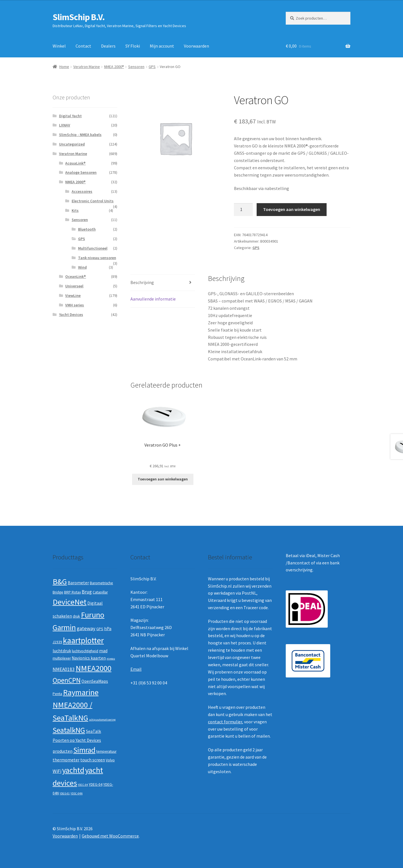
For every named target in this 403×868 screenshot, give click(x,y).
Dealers (108, 46)
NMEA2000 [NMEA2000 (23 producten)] (93, 668)
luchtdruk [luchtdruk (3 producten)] (62, 651)
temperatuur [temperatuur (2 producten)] (106, 751)
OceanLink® (76, 276)
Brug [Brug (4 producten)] (87, 592)
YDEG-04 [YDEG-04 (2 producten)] (96, 784)
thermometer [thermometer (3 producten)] (66, 760)
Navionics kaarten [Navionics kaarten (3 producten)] (89, 658)
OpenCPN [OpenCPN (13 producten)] (67, 680)
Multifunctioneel (93, 248)
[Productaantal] (243, 210)
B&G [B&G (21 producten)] (60, 581)
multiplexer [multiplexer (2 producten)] (62, 658)
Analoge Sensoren (81, 172)
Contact (83, 46)
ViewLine (73, 295)
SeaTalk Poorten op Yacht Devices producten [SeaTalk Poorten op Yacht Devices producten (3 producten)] (77, 741)
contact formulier (225, 722)
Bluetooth (87, 229)
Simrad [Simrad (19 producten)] (84, 750)
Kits (75, 210)
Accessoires (82, 191)
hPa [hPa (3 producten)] (108, 629)
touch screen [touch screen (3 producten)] (93, 760)
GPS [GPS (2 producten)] (100, 629)
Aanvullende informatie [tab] (153, 299)
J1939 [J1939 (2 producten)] (57, 642)
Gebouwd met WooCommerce (110, 836)
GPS (152, 67)
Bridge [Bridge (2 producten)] (58, 592)
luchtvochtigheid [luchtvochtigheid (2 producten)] (85, 651)
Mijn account (162, 46)
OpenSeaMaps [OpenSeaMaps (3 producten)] (95, 681)
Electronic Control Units (93, 201)
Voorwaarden (196, 46)
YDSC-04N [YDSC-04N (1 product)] (77, 793)
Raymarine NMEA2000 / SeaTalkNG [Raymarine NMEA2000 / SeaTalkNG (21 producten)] (76, 705)
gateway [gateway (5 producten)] (86, 628)
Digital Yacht (70, 116)
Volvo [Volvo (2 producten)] (110, 760)
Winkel (59, 46)
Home (64, 67)
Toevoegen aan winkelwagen (292, 209)
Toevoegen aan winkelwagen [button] (163, 479)
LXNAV (65, 125)
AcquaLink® (75, 163)
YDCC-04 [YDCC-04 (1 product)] (83, 785)
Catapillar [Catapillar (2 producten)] (100, 592)
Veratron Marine (87, 67)
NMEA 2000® (114, 67)
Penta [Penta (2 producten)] (57, 694)
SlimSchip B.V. (79, 17)
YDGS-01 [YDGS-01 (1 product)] (65, 793)
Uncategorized (72, 144)
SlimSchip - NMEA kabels (80, 135)
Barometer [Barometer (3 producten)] (78, 583)
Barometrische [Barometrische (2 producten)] (101, 583)
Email (136, 669)
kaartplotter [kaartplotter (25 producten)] (83, 640)
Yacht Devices (71, 315)
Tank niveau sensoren (97, 258)
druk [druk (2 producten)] (76, 616)
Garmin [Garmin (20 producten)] (64, 627)
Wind (82, 267)
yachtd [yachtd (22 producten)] (73, 770)
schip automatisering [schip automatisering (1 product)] (102, 720)
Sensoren (136, 67)
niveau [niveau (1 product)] (111, 659)
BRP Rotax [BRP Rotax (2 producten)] (72, 592)
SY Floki (133, 46)
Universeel (74, 286)
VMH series (75, 305)
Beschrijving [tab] (142, 282)
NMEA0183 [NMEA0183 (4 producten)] (64, 669)
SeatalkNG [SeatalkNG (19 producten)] (69, 730)
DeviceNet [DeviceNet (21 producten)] (70, 602)
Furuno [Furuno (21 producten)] (93, 615)
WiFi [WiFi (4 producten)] (57, 771)
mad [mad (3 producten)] (103, 651)
